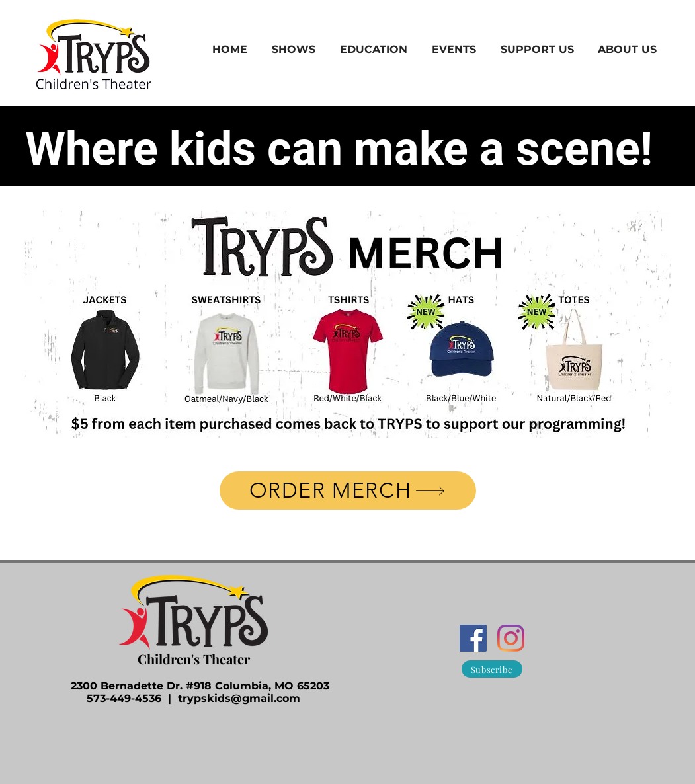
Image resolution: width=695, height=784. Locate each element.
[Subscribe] (492, 669)
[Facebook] (473, 638)
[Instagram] (511, 638)
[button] (294, 50)
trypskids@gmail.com (239, 698)
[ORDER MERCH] (348, 490)
